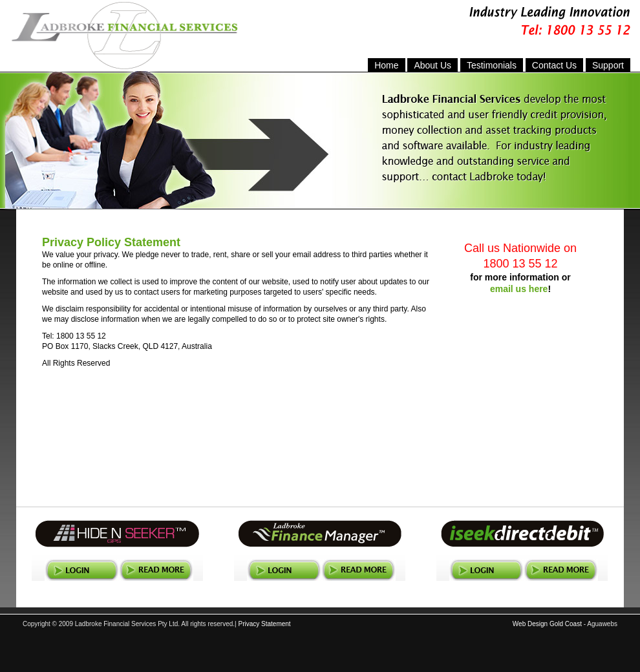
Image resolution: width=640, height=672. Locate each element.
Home (386, 65)
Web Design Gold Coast (547, 624)
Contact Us (554, 65)
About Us (432, 65)
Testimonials (492, 65)
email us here (519, 289)
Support (608, 65)
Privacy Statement (264, 624)
